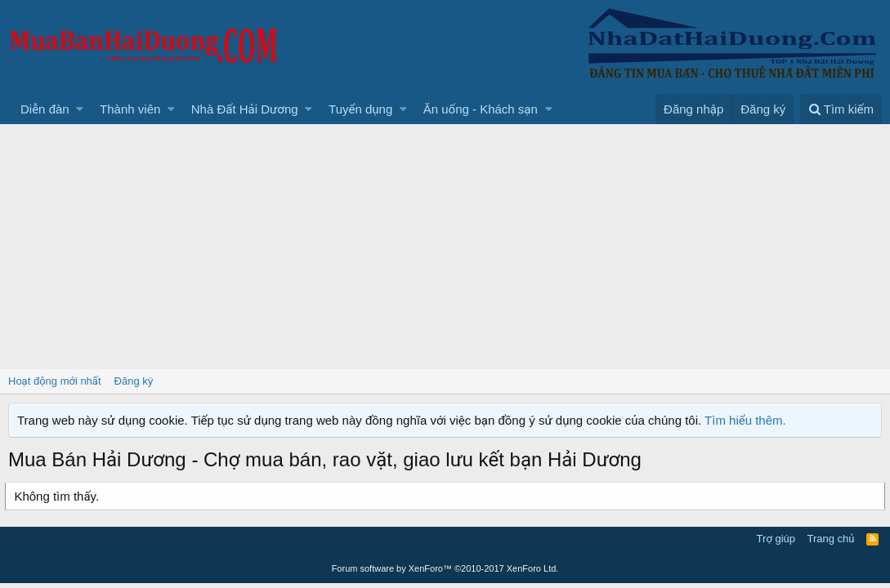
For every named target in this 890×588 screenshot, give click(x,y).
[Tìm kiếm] (841, 109)
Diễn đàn (45, 109)
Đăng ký (134, 381)
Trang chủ (831, 539)
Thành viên (130, 109)
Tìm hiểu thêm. (745, 420)
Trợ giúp (776, 539)
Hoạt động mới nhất (55, 381)
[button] (80, 109)
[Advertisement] (445, 247)
